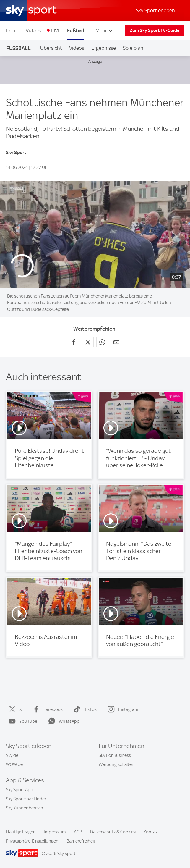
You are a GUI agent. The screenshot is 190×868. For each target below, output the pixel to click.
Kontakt (151, 832)
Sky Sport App (20, 790)
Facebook (47, 709)
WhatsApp (63, 721)
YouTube (22, 721)
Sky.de (12, 755)
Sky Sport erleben (155, 10)
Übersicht (51, 48)
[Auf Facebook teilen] (74, 342)
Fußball (75, 30)
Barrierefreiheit (81, 841)
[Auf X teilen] (88, 342)
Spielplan (133, 48)
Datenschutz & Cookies (113, 832)
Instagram (122, 709)
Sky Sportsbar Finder (26, 799)
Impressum (55, 832)
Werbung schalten (117, 764)
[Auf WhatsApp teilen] (102, 342)
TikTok (84, 709)
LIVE (56, 30)
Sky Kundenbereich (25, 808)
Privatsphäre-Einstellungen (32, 841)
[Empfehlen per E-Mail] (116, 342)
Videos (33, 30)
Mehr (104, 30)
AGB (78, 832)
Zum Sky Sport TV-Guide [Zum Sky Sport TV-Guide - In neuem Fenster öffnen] (155, 30)
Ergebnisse (104, 48)
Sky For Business (115, 755)
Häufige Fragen (21, 832)
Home (13, 30)
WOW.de (14, 764)
